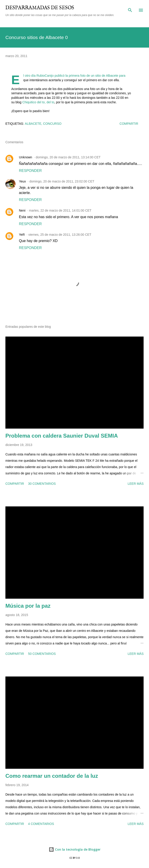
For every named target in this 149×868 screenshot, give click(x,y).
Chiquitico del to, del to (38, 102)
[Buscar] (130, 8)
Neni (22, 210)
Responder (30, 171)
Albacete (33, 124)
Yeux (22, 181)
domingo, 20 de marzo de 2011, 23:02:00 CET (62, 181)
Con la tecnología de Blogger (75, 849)
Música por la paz (28, 606)
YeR (22, 235)
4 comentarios (41, 824)
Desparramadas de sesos (40, 8)
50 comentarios (42, 654)
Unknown (25, 157)
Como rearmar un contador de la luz (52, 776)
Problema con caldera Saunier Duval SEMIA (62, 436)
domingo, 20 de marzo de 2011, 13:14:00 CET (68, 157)
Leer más (136, 484)
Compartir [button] (129, 124)
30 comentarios (42, 484)
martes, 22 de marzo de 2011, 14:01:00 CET (60, 210)
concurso (52, 124)
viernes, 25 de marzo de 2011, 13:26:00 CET (60, 235)
